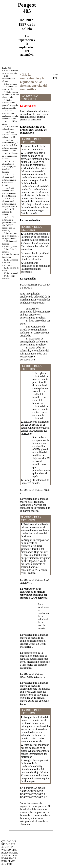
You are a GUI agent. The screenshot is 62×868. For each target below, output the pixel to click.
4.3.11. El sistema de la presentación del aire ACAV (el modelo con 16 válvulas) (9, 224)
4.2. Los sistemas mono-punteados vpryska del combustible (10, 104)
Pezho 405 (7, 68)
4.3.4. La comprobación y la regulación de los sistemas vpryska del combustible (10, 145)
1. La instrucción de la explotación (10, 72)
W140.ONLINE (9, 856)
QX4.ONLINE (9, 841)
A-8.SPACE (7, 864)
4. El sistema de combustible (10, 88)
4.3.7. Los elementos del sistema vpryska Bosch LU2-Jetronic (9, 180)
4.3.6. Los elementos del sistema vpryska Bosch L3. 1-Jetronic (9, 166)
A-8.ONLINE (8, 847)
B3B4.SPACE (8, 861)
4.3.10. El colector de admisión (8, 212)
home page (56, 76)
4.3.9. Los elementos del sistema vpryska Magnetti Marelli (9, 202)
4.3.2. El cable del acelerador (10, 128)
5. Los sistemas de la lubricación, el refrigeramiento (11, 236)
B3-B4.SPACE (9, 858)
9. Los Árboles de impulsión (11, 256)
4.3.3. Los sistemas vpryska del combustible (9, 135)
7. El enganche (10, 246)
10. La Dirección (11, 260)
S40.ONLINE (8, 844)
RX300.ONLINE (10, 853)
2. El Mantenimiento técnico (9, 79)
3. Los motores (10, 84)
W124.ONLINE (9, 850)
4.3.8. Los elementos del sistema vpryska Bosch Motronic (9, 192)
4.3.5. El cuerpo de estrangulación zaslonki (11, 156)
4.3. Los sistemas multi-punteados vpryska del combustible (10, 115)
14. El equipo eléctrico (9, 277)
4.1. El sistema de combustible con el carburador (10, 95)
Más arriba (26, 647)
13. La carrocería (11, 273)
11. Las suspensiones (8, 264)
